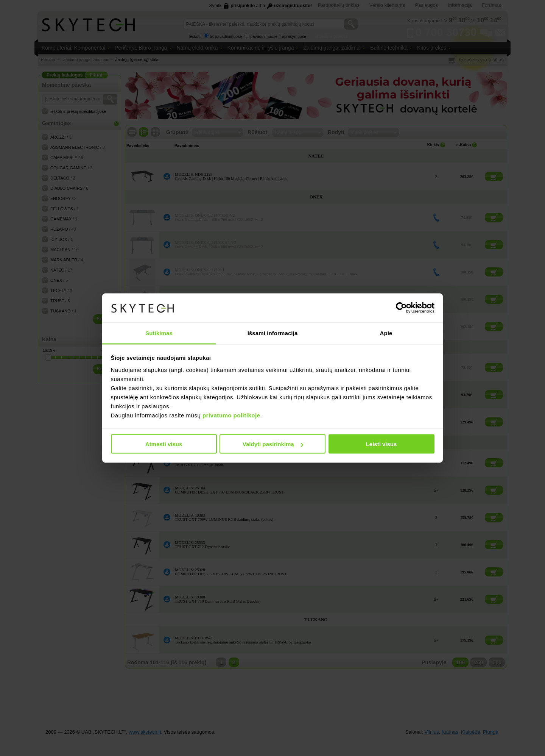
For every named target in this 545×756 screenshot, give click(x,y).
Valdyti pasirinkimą (273, 444)
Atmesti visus (164, 444)
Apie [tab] (386, 333)
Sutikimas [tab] (159, 333)
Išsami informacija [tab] (273, 333)
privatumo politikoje (231, 415)
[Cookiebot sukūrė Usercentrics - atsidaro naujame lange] (401, 308)
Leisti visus (381, 444)
